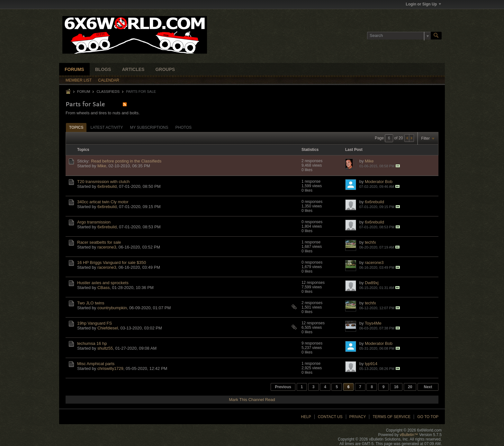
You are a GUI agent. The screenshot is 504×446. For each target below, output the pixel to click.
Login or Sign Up (423, 4)
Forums (74, 69)
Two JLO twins (91, 303)
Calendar (108, 80)
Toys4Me (373, 323)
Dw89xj (372, 283)
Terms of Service (392, 417)
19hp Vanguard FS (94, 323)
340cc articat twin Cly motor (103, 202)
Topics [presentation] (76, 127)
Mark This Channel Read (252, 400)
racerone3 (107, 247)
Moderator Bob (379, 182)
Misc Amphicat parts (96, 364)
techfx (370, 242)
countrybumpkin (112, 308)
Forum (84, 92)
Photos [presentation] (184, 127)
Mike (102, 166)
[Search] (399, 36)
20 (410, 387)
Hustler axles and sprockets (103, 283)
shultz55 (105, 348)
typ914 (371, 364)
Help (306, 417)
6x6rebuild (107, 186)
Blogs (103, 69)
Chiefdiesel (108, 328)
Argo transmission (94, 222)
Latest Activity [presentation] (107, 127)
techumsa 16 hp (92, 343)
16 (396, 387)
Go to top (428, 417)
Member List (79, 80)
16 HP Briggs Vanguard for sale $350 (112, 262)
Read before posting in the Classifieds (126, 161)
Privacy (358, 417)
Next (428, 387)
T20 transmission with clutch (103, 182)
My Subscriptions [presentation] (149, 127)
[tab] (76, 127)
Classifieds (108, 92)
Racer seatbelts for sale (99, 242)
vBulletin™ (409, 435)
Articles (133, 69)
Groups (165, 69)
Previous (283, 387)
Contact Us (330, 417)
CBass (104, 288)
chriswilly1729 (110, 368)
